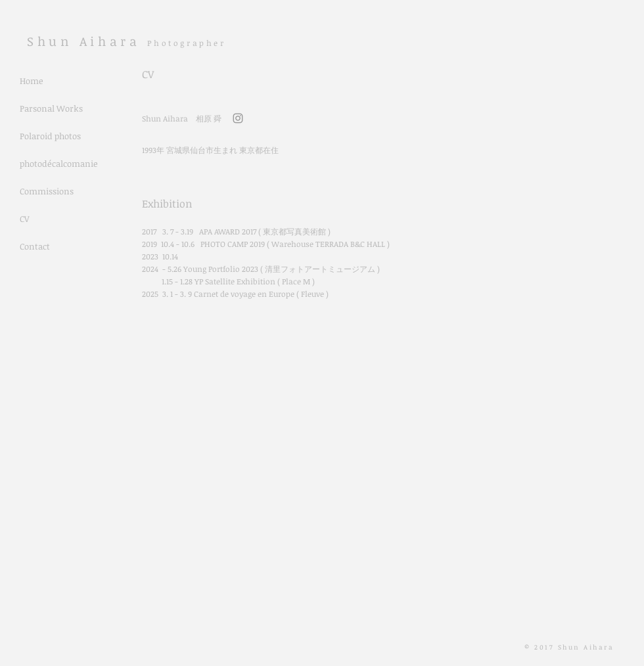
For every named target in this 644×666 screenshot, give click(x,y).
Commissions (47, 191)
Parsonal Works (51, 108)
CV (24, 219)
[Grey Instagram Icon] (238, 118)
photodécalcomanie (59, 164)
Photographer (186, 43)
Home (32, 81)
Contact (35, 246)
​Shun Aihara (87, 41)
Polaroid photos (50, 136)
